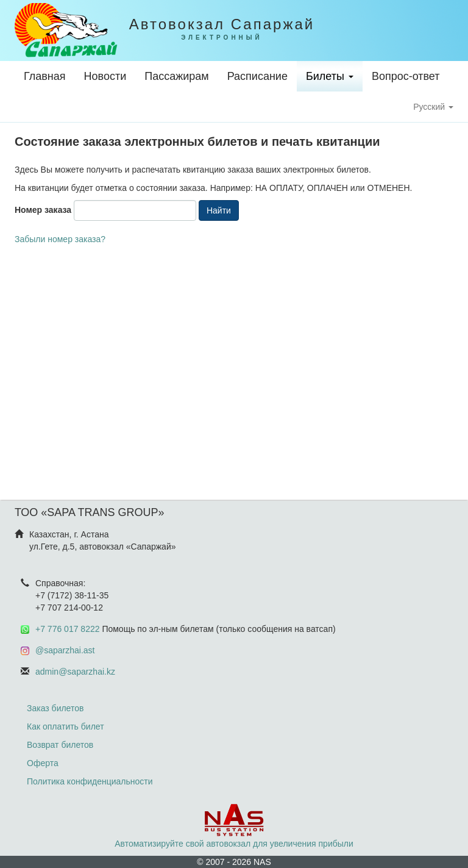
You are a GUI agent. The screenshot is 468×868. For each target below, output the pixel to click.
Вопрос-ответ (406, 76)
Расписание (257, 76)
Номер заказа (43, 210)
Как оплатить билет (66, 726)
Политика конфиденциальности (90, 781)
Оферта (43, 763)
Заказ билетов (55, 708)
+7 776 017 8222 (68, 629)
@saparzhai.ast (65, 650)
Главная (45, 76)
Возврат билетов (60, 745)
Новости (105, 76)
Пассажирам (176, 76)
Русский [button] (433, 107)
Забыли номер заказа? (60, 239)
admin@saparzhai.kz (75, 672)
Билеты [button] (330, 76)
